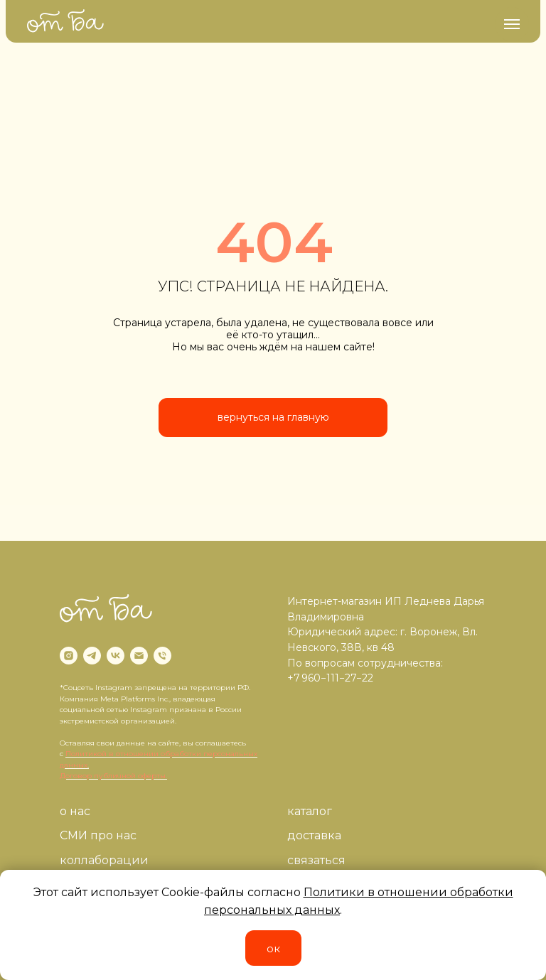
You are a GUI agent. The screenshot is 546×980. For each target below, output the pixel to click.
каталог (310, 811)
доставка (314, 835)
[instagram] (69, 656)
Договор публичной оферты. (113, 776)
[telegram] (92, 656)
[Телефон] (162, 656)
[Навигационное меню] (512, 24)
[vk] (116, 656)
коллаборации (104, 860)
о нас (75, 811)
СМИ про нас (98, 835)
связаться (316, 860)
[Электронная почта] (139, 656)
